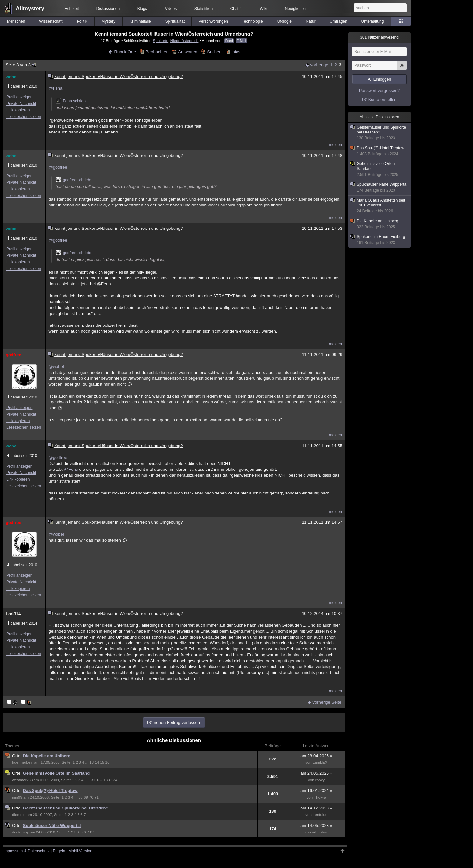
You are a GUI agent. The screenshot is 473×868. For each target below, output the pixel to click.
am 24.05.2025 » (316, 773)
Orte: (18, 756)
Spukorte (160, 41)
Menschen (16, 21)
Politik (82, 21)
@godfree (58, 167)
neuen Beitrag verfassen (177, 723)
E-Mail (241, 41)
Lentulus (320, 815)
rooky (320, 780)
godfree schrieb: (73, 180)
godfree (13, 355)
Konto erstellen (383, 99)
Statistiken (203, 9)
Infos (236, 52)
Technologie (253, 21)
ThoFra (320, 797)
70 (91, 797)
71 (96, 797)
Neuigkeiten (295, 9)
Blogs (142, 9)
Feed (229, 41)
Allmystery (30, 8)
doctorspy (20, 832)
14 (97, 762)
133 (107, 780)
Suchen (214, 52)
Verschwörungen (213, 21)
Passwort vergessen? (379, 91)
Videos (171, 9)
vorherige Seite (327, 702)
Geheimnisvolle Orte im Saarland (56, 773)
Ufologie (284, 21)
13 (91, 762)
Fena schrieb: (71, 101)
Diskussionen (108, 9)
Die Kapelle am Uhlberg (47, 756)
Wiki (264, 9)
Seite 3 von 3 (21, 65)
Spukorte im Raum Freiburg (380, 240)
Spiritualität (175, 21)
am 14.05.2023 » (316, 825)
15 (102, 762)
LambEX (320, 762)
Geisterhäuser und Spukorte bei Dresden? (66, 808)
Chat (236, 9)
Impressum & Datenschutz (26, 851)
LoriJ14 (13, 614)
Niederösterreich (185, 41)
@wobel (56, 366)
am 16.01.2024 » (316, 791)
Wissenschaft (51, 21)
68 (81, 797)
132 (99, 780)
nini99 (17, 797)
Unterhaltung (373, 21)
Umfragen (338, 21)
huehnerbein (23, 762)
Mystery (108, 21)
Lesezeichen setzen (24, 117)
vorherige (319, 65)
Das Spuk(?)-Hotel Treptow (50, 791)
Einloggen (382, 79)
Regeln (59, 851)
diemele (19, 815)
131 (92, 780)
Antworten (188, 52)
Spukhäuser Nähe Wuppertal (52, 825)
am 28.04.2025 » (316, 756)
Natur (311, 21)
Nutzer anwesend (379, 37)
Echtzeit (72, 9)
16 (108, 762)
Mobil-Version (80, 851)
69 (86, 797)
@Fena (55, 88)
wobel (12, 77)
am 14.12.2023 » (316, 808)
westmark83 (22, 780)
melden (336, 145)
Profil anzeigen (19, 97)
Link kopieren (18, 110)
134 (114, 780)
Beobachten (157, 52)
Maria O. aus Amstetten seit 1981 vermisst (380, 206)
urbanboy (320, 832)
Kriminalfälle (140, 21)
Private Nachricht (21, 104)
